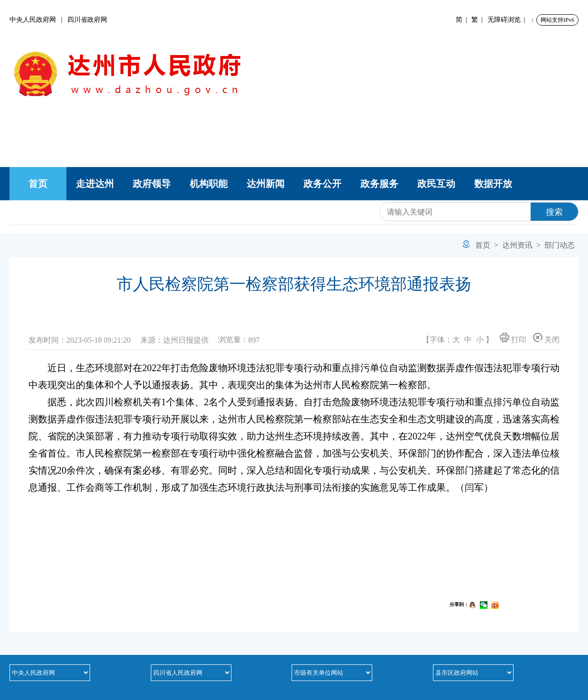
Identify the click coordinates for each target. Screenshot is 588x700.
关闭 (546, 338)
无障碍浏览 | (508, 20)
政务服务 (379, 184)
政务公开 (322, 184)
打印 (513, 338)
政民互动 (436, 184)
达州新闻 (266, 184)
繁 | (479, 20)
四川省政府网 (87, 20)
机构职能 (209, 184)
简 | (463, 20)
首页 (38, 184)
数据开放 (493, 184)
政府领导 (152, 184)
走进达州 (95, 184)
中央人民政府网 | (38, 20)
